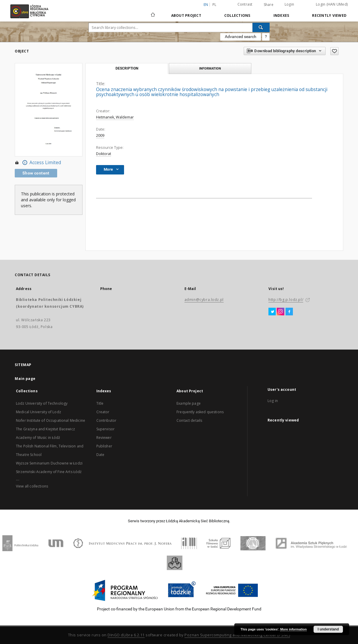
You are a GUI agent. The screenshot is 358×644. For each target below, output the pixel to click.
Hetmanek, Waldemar (115, 117)
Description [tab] (127, 68)
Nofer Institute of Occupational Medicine (51, 420)
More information (293, 629)
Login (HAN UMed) (332, 4)
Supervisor (106, 429)
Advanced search (241, 37)
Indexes (281, 15)
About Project (186, 15)
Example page (189, 403)
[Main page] (153, 12)
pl (215, 5)
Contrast (245, 4)
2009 (100, 135)
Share (269, 5)
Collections (237, 15)
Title (100, 403)
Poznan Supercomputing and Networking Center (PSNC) (237, 635)
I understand (328, 629)
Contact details (189, 420)
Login (289, 4)
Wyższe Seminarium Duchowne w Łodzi (49, 463)
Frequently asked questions (200, 412)
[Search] (261, 27)
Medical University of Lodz (38, 412)
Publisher (104, 446)
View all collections (32, 486)
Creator (103, 412)
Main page (25, 379)
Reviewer (104, 438)
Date (100, 455)
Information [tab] (210, 68)
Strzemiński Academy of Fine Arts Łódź (49, 472)
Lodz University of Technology (42, 403)
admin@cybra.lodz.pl (204, 300)
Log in (273, 401)
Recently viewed (329, 15)
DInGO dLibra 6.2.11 (126, 635)
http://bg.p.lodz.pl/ (286, 300)
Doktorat (104, 154)
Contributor (107, 420)
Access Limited (38, 163)
